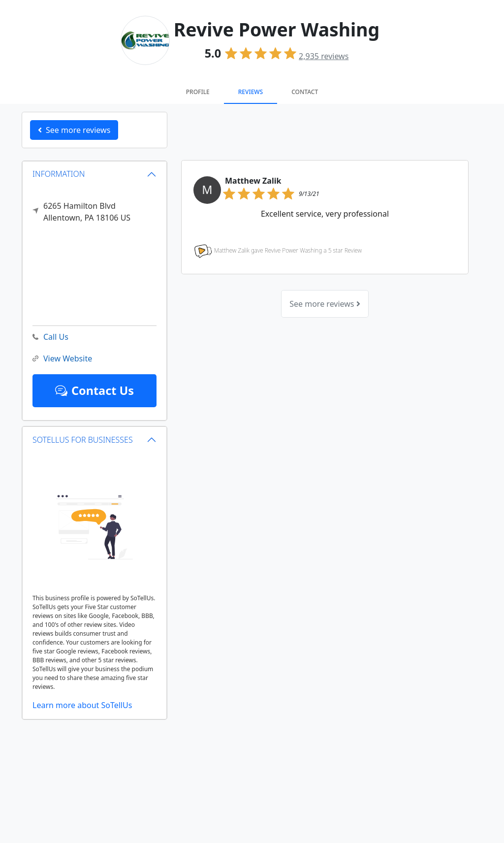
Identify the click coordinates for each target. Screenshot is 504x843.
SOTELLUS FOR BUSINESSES (83, 440)
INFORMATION (59, 174)
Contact (305, 92)
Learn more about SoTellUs (82, 705)
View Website (62, 359)
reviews (324, 56)
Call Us (50, 337)
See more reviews (325, 304)
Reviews (251, 92)
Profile (198, 92)
